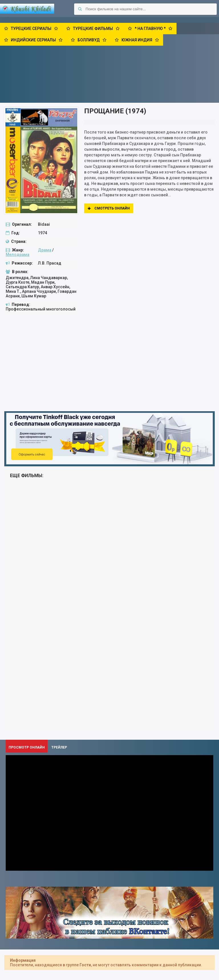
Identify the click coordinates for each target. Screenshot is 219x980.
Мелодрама (18, 255)
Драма (45, 250)
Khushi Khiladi (27, 9)
